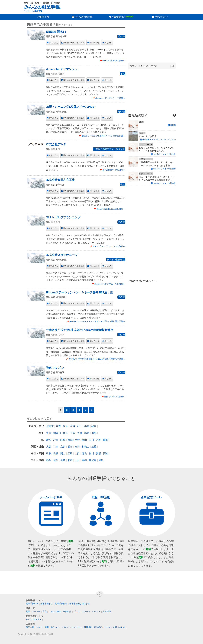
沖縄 (101, 460)
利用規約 (88, 627)
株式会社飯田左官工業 (60, 180)
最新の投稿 (140, 115)
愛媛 (99, 453)
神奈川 (57, 433)
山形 (87, 426)
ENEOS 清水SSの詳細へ (114, 61)
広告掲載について (102, 627)
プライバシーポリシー (71, 627)
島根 (56, 453)
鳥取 (49, 453)
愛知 (49, 440)
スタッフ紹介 (55, 611)
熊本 (70, 460)
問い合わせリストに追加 (74, 43)
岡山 (63, 453)
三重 (94, 447)
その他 (121, 36)
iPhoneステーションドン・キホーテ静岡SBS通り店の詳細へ (97, 321)
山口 (77, 453)
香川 (91, 453)
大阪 (49, 447)
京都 (63, 447)
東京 (49, 433)
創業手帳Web (32, 604)
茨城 (80, 433)
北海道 (50, 426)
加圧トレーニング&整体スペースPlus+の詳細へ (103, 136)
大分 (77, 460)
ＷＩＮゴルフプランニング (63, 217)
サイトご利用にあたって (48, 627)
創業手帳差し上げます (80, 604)
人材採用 (107, 611)
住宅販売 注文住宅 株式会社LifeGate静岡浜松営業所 (80, 330)
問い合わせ (94, 43)
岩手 (65, 426)
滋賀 (70, 447)
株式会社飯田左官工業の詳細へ (111, 209)
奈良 (77, 447)
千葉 (73, 433)
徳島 (84, 453)
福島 (94, 426)
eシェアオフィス (34, 619)
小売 (122, 74)
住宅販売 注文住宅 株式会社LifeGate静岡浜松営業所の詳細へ (97, 359)
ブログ (77, 611)
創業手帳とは (47, 604)
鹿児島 (93, 460)
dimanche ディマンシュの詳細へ (110, 98)
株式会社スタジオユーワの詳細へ (110, 284)
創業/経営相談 (119, 17)
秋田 (80, 426)
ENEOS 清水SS (56, 32)
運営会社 (30, 627)
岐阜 (63, 440)
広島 (70, 453)
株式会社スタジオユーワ (62, 255)
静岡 (56, 440)
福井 (99, 440)
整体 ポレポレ (55, 368)
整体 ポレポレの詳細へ (115, 397)
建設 (122, 184)
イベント (96, 611)
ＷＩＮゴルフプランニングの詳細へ (109, 246)
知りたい (108, 43)
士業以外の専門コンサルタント (109, 149)
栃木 (87, 433)
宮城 (73, 426)
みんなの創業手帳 (84, 17)
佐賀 (56, 460)
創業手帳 (45, 17)
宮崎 (84, 460)
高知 (106, 453)
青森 (58, 426)
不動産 (121, 335)
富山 (84, 440)
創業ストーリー (33, 611)
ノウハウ (86, 611)
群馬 (94, 433)
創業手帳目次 (61, 604)
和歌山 (86, 447)
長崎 (63, 460)
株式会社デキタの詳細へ (114, 170)
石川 (91, 440)
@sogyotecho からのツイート (143, 281)
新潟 (70, 440)
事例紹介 (67, 611)
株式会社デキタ (56, 144)
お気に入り (54, 43)
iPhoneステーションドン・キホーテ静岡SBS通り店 (79, 292)
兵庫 (56, 447)
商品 (45, 611)
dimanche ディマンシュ (62, 69)
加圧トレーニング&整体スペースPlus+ (71, 107)
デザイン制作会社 (116, 260)
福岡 (49, 460)
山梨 (106, 440)
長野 (77, 440)
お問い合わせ (161, 17)
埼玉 (65, 433)
